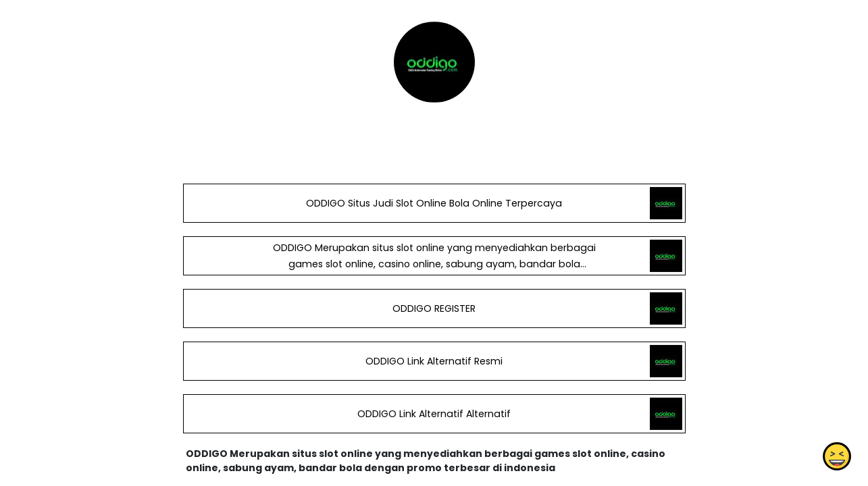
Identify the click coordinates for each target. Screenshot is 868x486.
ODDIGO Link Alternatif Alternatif (434, 414)
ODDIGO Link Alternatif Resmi (434, 361)
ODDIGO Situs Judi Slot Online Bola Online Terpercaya (434, 203)
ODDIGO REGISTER (434, 308)
